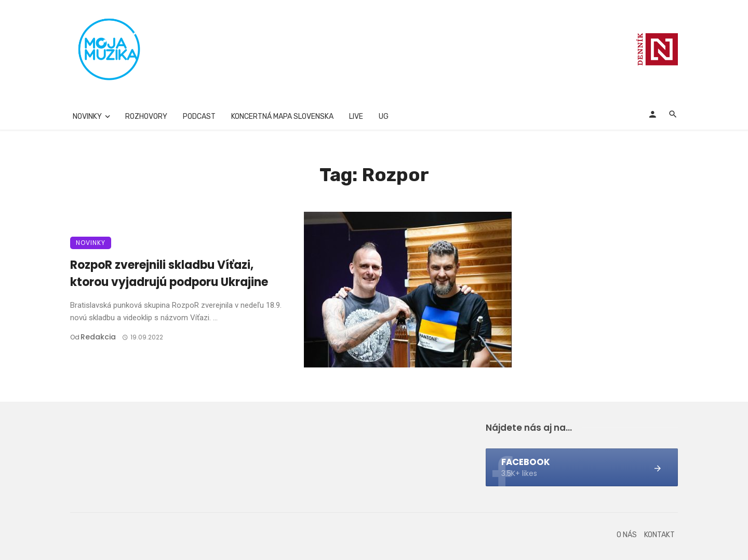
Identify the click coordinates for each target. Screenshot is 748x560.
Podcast (199, 117)
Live (356, 117)
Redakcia (98, 337)
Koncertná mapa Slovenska (282, 117)
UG (384, 117)
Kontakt (659, 535)
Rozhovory (146, 117)
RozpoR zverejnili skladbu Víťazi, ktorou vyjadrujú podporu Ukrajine (169, 274)
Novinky (87, 117)
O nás (627, 535)
